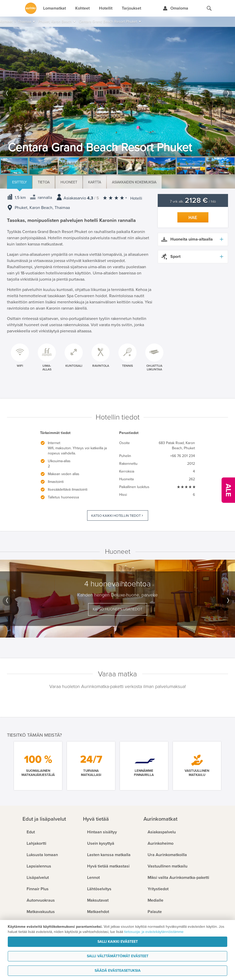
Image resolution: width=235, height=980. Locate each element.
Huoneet (69, 182)
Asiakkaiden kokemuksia (134, 182)
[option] (117, 92)
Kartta (95, 182)
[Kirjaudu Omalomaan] (175, 8)
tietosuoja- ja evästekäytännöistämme (154, 932)
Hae (193, 218)
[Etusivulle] (31, 8)
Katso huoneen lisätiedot (118, 609)
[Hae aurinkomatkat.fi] (209, 8)
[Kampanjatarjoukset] (228, 490)
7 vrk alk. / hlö (193, 202)
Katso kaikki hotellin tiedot (116, 516)
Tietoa (44, 182)
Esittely (20, 182)
